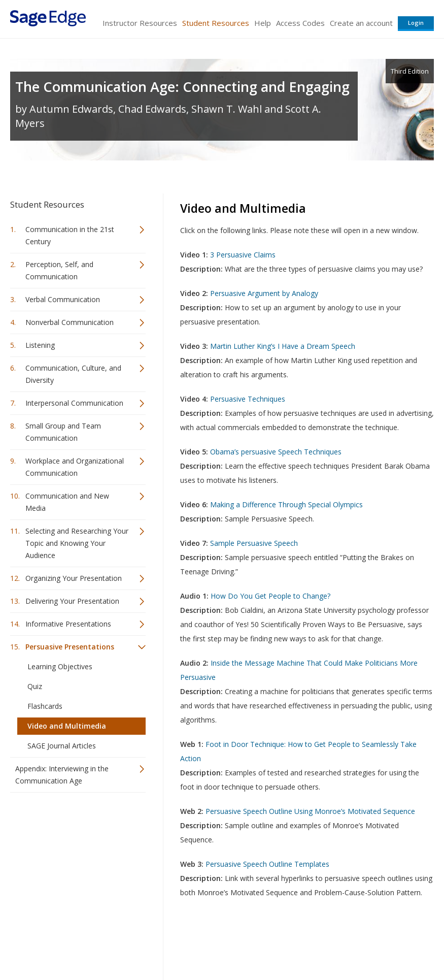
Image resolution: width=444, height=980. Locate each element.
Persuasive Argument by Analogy (264, 293)
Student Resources (216, 23)
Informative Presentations (68, 624)
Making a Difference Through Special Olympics (286, 504)
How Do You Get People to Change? (270, 596)
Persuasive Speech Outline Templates (267, 864)
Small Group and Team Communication (63, 432)
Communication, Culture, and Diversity (73, 374)
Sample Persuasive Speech (254, 543)
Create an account (361, 23)
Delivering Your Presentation (72, 601)
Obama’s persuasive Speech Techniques (276, 452)
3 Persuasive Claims (243, 255)
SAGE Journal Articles (62, 746)
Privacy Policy (367, 942)
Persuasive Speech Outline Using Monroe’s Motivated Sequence (310, 811)
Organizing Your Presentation (74, 578)
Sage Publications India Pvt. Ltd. (157, 942)
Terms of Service (248, 942)
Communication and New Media (67, 502)
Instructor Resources (140, 23)
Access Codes (300, 23)
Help (263, 23)
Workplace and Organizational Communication (75, 467)
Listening (40, 345)
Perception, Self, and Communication (59, 270)
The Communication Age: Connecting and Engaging (182, 87)
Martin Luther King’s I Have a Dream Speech (283, 346)
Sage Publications (68, 942)
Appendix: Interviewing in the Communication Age (62, 775)
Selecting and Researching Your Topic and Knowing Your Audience (77, 543)
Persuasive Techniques (248, 399)
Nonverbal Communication (70, 322)
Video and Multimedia (67, 726)
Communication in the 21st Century (70, 235)
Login (416, 23)
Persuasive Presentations (70, 647)
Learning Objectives (60, 666)
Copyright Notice (310, 942)
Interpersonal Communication (74, 403)
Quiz (35, 686)
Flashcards (45, 706)
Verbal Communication (63, 299)
